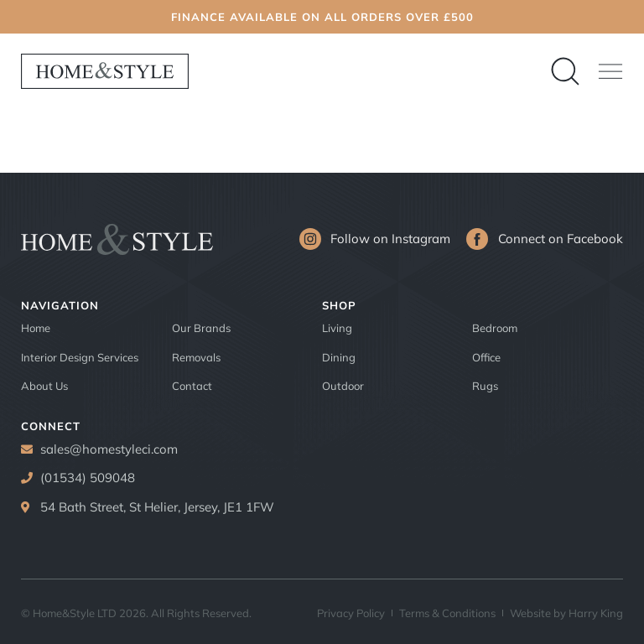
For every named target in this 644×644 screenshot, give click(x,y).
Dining (339, 357)
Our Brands (201, 328)
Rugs (485, 386)
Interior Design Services (80, 357)
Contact (192, 386)
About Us (44, 386)
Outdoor (343, 386)
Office (486, 357)
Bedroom (495, 328)
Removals (196, 357)
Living (337, 328)
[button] (610, 71)
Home (36, 328)
